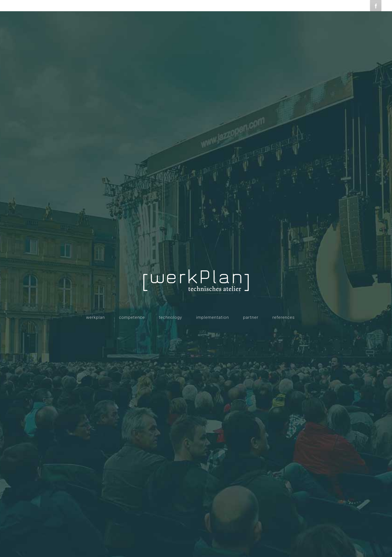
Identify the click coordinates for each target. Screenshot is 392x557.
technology (170, 317)
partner (251, 317)
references (284, 317)
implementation (213, 317)
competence (132, 317)
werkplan (95, 317)
